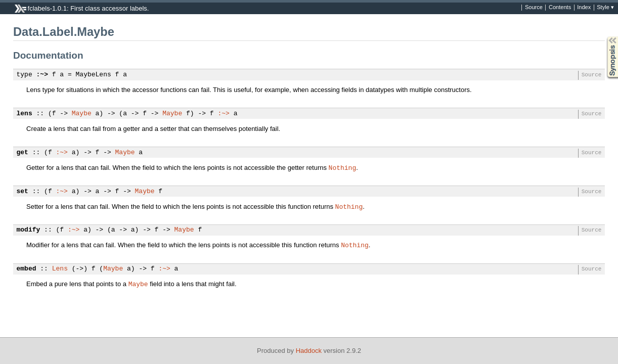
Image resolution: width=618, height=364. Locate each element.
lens (25, 114)
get (23, 153)
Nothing (343, 167)
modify (29, 230)
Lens (60, 269)
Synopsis (604, 37)
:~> (42, 75)
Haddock (309, 351)
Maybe (82, 114)
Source (534, 8)
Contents (560, 8)
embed (27, 269)
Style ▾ (605, 8)
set (23, 192)
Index (584, 8)
